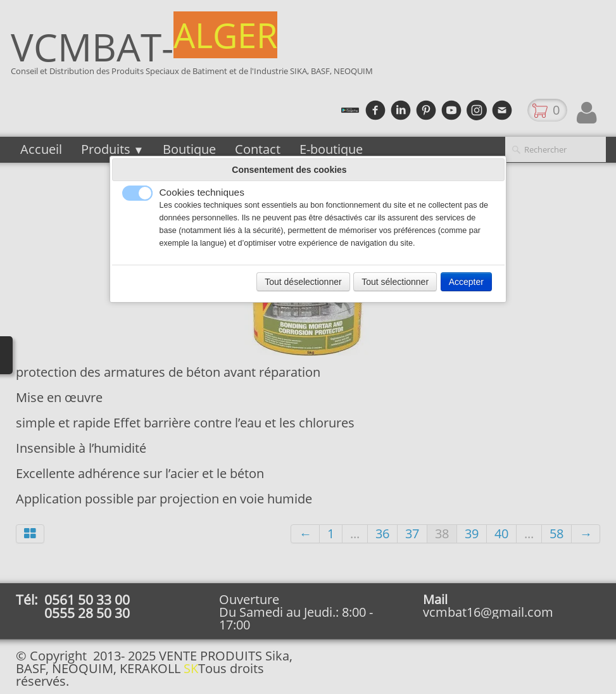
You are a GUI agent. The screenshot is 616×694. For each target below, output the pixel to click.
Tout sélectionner (395, 282)
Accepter (466, 282)
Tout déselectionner (303, 282)
